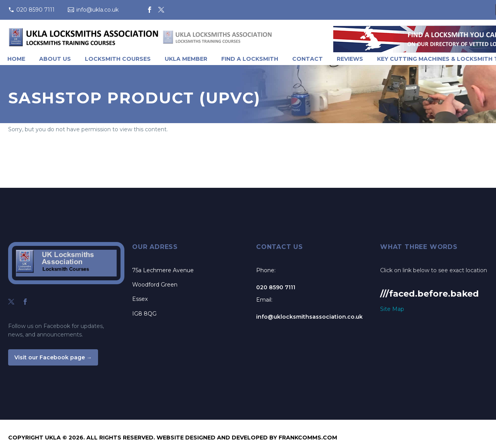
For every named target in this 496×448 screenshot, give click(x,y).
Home (16, 59)
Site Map (392, 309)
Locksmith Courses (118, 59)
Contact (307, 59)
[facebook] (25, 302)
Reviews (350, 59)
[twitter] (11, 302)
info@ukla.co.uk (97, 10)
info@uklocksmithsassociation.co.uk (309, 317)
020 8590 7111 (35, 10)
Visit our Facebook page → (53, 357)
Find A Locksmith (250, 59)
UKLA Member (186, 59)
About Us (55, 59)
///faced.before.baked (430, 294)
